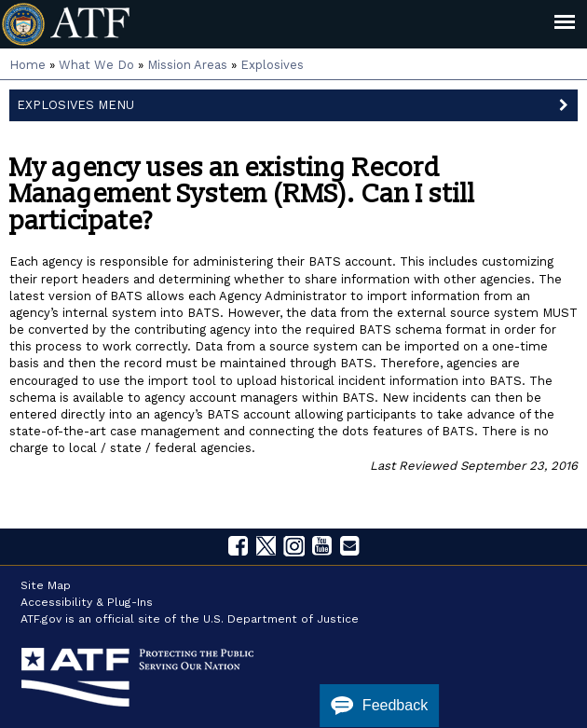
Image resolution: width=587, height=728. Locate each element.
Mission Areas (187, 65)
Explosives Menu (298, 103)
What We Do (96, 65)
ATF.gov (41, 619)
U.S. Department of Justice (281, 619)
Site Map (46, 585)
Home (27, 65)
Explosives (272, 65)
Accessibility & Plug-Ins (87, 602)
